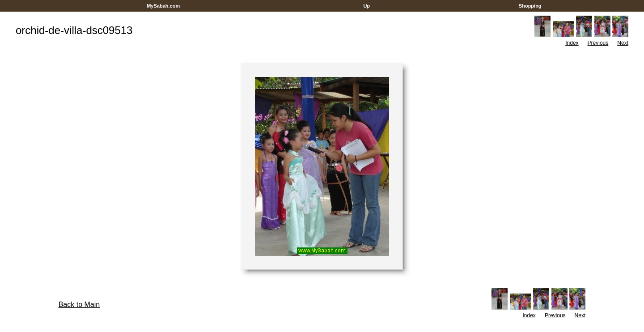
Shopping (530, 6)
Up (366, 6)
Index (572, 43)
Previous (598, 43)
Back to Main (79, 304)
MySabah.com (163, 6)
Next (623, 43)
